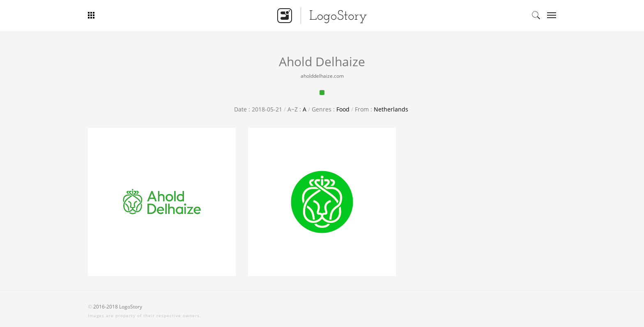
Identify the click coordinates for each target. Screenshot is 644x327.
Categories (549, 15)
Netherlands (391, 109)
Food (343, 109)
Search (536, 15)
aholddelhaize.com (322, 76)
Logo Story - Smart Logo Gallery (322, 15)
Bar (122, 15)
